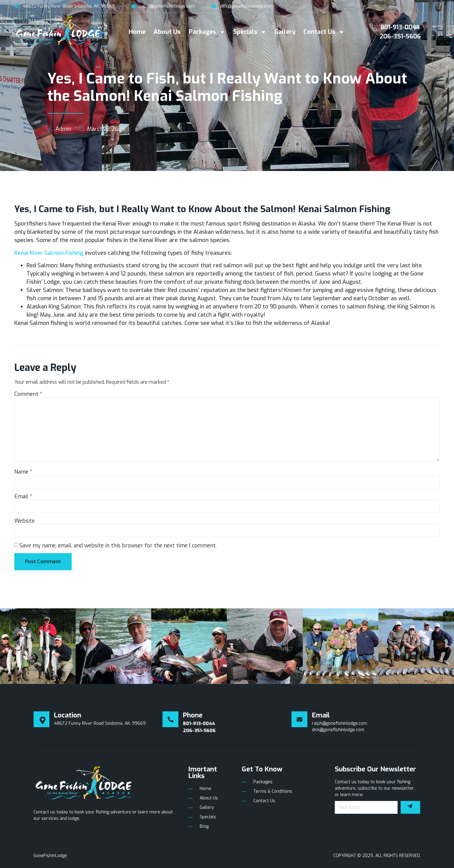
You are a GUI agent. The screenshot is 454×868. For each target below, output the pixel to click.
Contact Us (324, 32)
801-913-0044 (400, 27)
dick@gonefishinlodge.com (338, 730)
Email (23, 496)
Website (25, 521)
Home (137, 32)
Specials (250, 32)
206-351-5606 (400, 36)
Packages (207, 32)
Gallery (285, 32)
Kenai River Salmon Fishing (49, 253)
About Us (167, 32)
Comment (28, 394)
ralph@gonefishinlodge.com (340, 723)
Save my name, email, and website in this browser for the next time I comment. (118, 546)
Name (23, 472)
